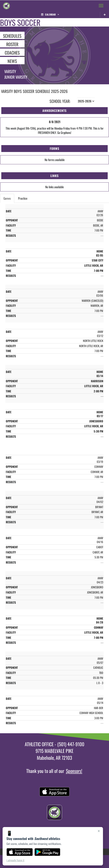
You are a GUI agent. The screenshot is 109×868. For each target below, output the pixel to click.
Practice (23, 198)
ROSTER (12, 44)
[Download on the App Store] (20, 852)
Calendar (50, 14)
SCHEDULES (12, 36)
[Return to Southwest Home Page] (6, 6)
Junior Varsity (16, 77)
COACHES (12, 52)
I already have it (15, 860)
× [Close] (99, 831)
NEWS (12, 61)
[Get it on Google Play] (47, 852)
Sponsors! (74, 771)
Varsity (10, 71)
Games (7, 198)
